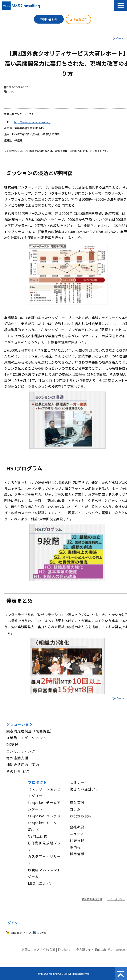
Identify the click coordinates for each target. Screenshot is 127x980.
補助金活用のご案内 (23, 765)
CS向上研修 (38, 836)
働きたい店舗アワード (86, 792)
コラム (75, 809)
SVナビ (34, 829)
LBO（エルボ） (41, 883)
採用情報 (77, 854)
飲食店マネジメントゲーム (44, 873)
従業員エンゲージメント (26, 738)
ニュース (77, 834)
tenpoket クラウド (44, 816)
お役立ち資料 (78, 19)
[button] (121, 5)
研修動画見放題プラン (44, 846)
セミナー (77, 782)
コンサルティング (21, 751)
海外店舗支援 (17, 758)
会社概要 (77, 827)
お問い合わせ (49, 19)
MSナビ (42, 933)
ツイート (118, 38)
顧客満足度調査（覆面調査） (30, 731)
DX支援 (12, 744)
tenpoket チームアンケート (44, 806)
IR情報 (75, 847)
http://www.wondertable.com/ (32, 122)
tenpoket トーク (43, 823)
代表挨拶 (77, 840)
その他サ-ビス (18, 771)
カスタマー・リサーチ (44, 860)
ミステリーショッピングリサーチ (44, 792)
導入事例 (77, 802)
